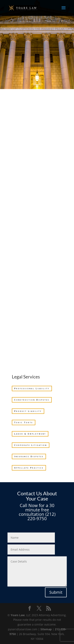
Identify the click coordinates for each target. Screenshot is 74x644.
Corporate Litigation (31, 445)
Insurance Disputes (29, 456)
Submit (56, 592)
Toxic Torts (24, 422)
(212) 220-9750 (41, 516)
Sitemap (46, 629)
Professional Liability (32, 388)
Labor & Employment (30, 434)
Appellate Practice (29, 468)
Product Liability (28, 411)
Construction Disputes (32, 400)
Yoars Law (18, 615)
